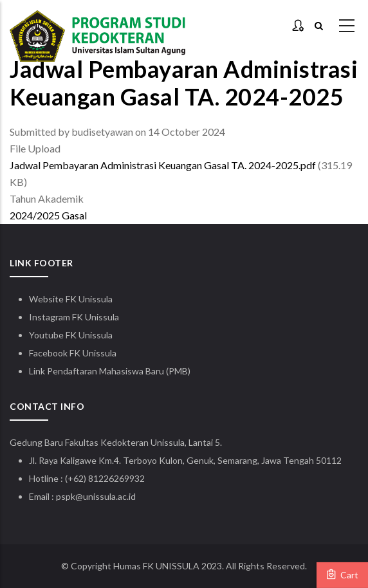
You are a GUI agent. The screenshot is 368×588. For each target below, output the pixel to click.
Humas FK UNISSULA (156, 566)
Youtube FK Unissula (72, 335)
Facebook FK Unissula (73, 353)
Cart (342, 574)
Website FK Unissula (71, 299)
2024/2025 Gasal (48, 215)
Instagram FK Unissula (74, 317)
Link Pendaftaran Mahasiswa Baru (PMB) (110, 371)
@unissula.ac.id (106, 496)
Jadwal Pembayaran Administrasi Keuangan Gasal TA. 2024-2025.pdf (163, 165)
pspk (66, 496)
